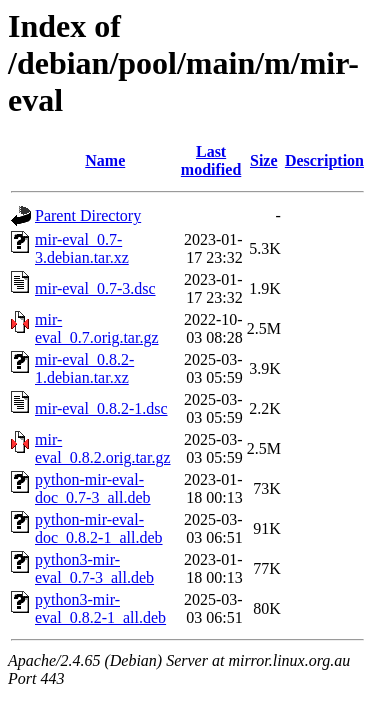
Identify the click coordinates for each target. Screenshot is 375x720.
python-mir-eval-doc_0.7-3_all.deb (93, 488)
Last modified (211, 160)
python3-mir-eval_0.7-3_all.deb (94, 568)
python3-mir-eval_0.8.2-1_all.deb (100, 608)
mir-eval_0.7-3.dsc (95, 288)
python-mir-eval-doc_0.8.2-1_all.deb (99, 528)
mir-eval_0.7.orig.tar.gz (97, 328)
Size (264, 160)
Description (324, 160)
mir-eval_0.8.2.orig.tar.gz (103, 448)
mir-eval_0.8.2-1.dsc (101, 408)
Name (105, 160)
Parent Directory (88, 215)
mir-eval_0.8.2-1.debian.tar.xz (84, 368)
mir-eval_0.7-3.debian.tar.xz (82, 248)
